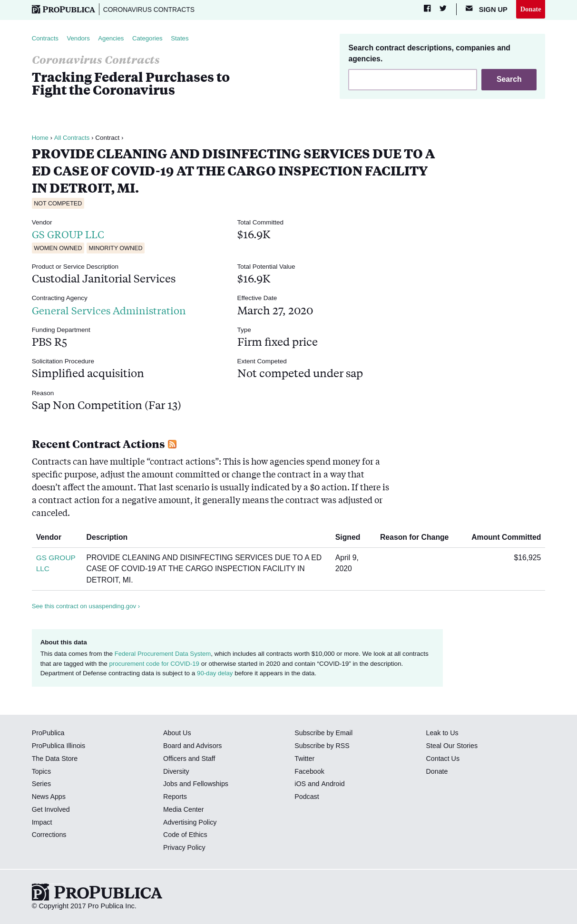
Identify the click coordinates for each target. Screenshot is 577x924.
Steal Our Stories (453, 746)
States (184, 38)
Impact (42, 822)
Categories (151, 38)
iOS (300, 784)
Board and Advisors (193, 746)
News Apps (49, 797)
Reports (175, 797)
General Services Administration (115, 310)
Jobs (171, 784)
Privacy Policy (185, 848)
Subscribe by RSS (323, 746)
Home (40, 138)
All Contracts (73, 138)
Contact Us (443, 759)
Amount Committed (503, 538)
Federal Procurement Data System (164, 654)
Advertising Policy (191, 822)
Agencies (113, 38)
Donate (531, 9)
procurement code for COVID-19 (155, 664)
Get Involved (51, 810)
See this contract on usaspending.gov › (87, 606)
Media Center (184, 810)
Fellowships (211, 784)
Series (42, 784)
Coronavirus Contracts (151, 10)
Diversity (176, 771)
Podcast (307, 797)
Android (333, 784)
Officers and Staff (190, 759)
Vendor (52, 538)
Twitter (305, 759)
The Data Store (55, 759)
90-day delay (215, 674)
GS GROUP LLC (71, 234)
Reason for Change (418, 538)
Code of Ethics (186, 835)
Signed (351, 538)
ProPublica (49, 733)
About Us (177, 733)
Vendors (79, 38)
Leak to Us (443, 733)
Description (111, 538)
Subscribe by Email (324, 733)
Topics (42, 771)
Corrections (50, 835)
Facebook (310, 771)
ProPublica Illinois (59, 746)
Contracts (46, 38)
